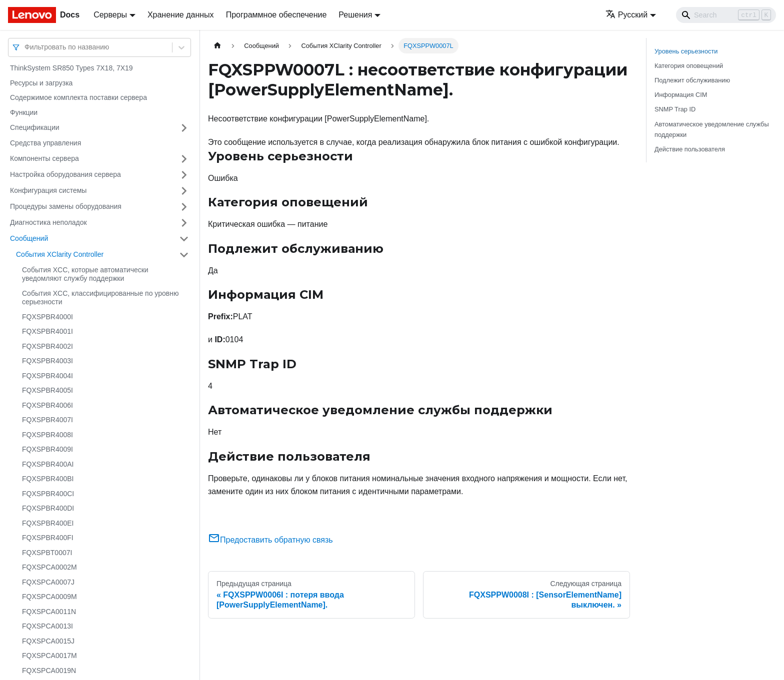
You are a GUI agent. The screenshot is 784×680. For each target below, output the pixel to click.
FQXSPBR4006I (47, 405)
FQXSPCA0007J (48, 582)
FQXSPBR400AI (48, 464)
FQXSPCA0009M (49, 597)
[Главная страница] (217, 46)
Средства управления (45, 143)
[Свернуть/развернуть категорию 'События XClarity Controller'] (184, 255)
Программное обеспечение (276, 15)
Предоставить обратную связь (270, 540)
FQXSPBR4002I (47, 346)
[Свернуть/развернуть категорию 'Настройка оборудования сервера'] (184, 175)
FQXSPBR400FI (48, 538)
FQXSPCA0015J (48, 641)
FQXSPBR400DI (48, 508)
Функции (24, 112)
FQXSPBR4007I (47, 420)
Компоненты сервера (44, 158)
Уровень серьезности (686, 51)
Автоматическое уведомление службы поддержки (712, 129)
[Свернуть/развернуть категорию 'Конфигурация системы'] (184, 191)
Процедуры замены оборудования (66, 206)
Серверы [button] (110, 15)
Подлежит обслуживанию (692, 80)
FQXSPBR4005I (47, 390)
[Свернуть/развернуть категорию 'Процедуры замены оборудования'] (184, 207)
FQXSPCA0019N (49, 671)
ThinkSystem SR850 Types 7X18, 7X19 (71, 68)
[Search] (726, 15)
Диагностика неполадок (48, 222)
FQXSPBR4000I (47, 317)
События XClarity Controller (60, 254)
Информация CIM (681, 95)
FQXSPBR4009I (47, 449)
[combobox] (25, 47)
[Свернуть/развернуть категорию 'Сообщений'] (184, 239)
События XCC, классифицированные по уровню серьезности (100, 298)
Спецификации (35, 127)
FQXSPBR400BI (48, 479)
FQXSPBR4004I (47, 376)
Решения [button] (355, 15)
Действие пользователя (690, 149)
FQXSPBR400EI (48, 523)
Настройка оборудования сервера (65, 174)
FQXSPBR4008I (47, 435)
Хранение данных (181, 15)
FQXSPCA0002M (49, 567)
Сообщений (29, 238)
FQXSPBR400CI (48, 494)
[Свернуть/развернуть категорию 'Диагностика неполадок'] (184, 223)
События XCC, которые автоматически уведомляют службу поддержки (85, 274)
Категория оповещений (689, 66)
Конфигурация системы (48, 190)
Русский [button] (626, 15)
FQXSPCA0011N (49, 612)
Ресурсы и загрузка (41, 83)
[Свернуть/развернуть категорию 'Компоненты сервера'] (184, 159)
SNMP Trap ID (675, 109)
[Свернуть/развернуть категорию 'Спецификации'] (184, 128)
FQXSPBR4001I (47, 331)
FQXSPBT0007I (47, 553)
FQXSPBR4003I (47, 361)
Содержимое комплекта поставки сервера (78, 97)
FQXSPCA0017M (49, 656)
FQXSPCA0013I (47, 626)
